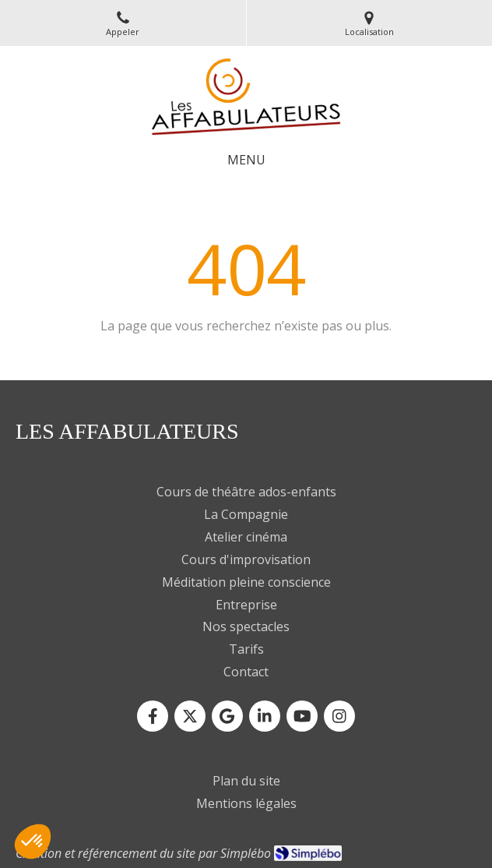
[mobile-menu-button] (246, 160)
